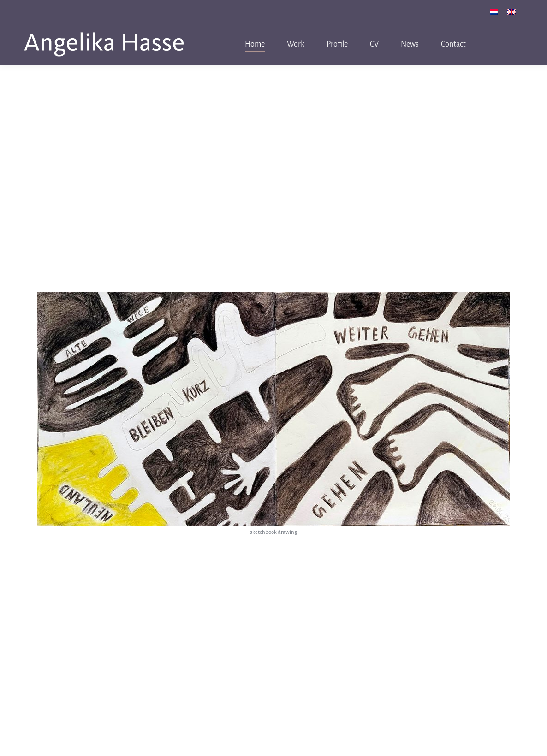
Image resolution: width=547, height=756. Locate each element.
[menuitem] (494, 12)
